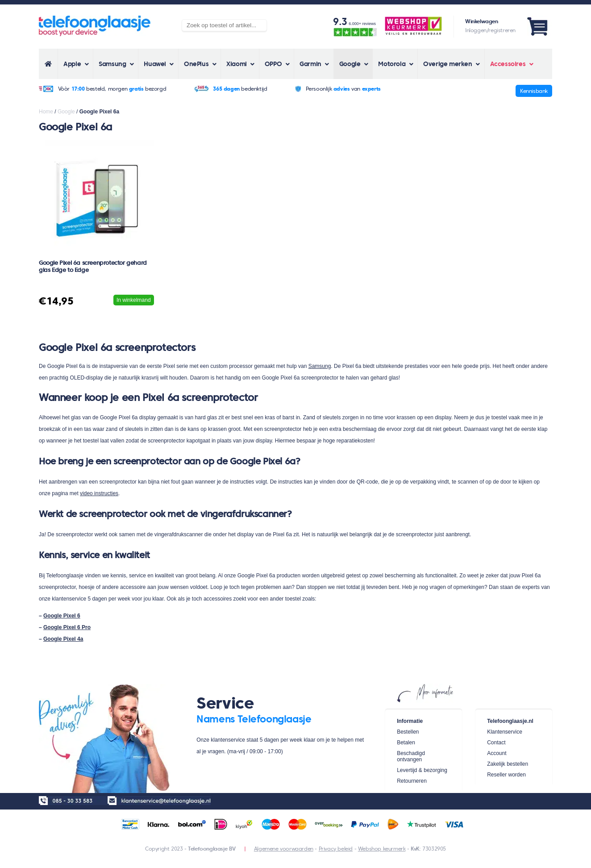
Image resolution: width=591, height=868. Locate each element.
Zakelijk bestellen (508, 764)
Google (66, 112)
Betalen (406, 743)
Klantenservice (505, 732)
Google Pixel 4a (63, 639)
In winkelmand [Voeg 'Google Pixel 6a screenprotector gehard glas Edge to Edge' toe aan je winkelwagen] (134, 300)
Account (497, 753)
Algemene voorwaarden (284, 849)
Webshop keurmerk (382, 849)
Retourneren (412, 781)
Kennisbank (534, 91)
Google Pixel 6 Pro (67, 627)
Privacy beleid (336, 849)
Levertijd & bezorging (422, 770)
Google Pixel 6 (62, 616)
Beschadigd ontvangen (411, 756)
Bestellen (408, 732)
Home (46, 112)
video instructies (99, 493)
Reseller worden (506, 775)
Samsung (320, 366)
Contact (496, 743)
